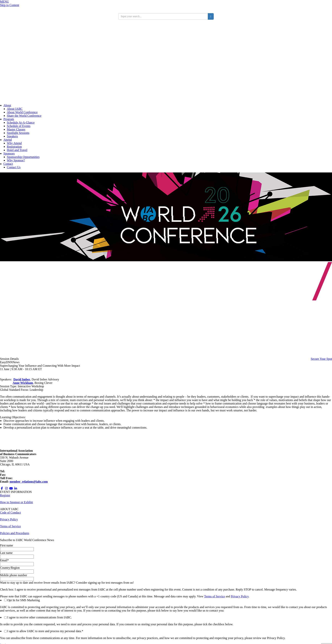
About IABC (15, 109)
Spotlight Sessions (18, 133)
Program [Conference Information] (9, 119)
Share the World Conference (24, 116)
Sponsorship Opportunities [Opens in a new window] (23, 157)
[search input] (163, 16)
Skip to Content (10, 5)
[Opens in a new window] (2, 488)
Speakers (12, 136)
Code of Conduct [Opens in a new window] (10, 513)
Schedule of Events (19, 126)
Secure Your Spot (321, 359)
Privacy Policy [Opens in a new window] (9, 519)
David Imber (22, 379)
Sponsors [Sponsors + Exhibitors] (9, 153)
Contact (8, 164)
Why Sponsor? (16, 160)
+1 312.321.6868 (16, 471)
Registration (14, 147)
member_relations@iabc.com (29, 482)
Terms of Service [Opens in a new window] (10, 526)
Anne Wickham (23, 383)
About (7, 105)
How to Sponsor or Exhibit (16, 502)
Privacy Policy (240, 596)
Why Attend (14, 143)
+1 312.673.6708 (17, 475)
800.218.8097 (22, 478)
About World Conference (22, 112)
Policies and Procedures (15, 533)
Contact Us (14, 167)
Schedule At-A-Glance (21, 123)
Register (5, 495)
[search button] (211, 16)
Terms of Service (215, 596)
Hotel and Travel (17, 150)
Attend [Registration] (8, 140)
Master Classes (16, 129)
